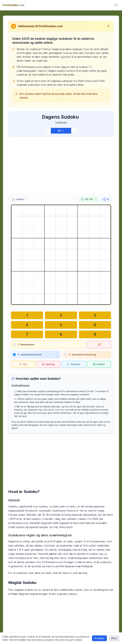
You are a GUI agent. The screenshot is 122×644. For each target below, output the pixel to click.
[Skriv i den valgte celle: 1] (27, 315)
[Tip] (23, 364)
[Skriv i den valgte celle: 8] (61, 334)
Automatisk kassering (82, 355)
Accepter (99, 638)
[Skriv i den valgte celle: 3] (95, 315)
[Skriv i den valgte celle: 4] (27, 325)
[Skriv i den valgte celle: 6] (95, 325)
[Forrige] (47, 131)
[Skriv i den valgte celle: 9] (95, 334)
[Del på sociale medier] (106, 199)
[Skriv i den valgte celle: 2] (61, 315)
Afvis (114, 638)
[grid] (61, 255)
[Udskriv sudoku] (99, 364)
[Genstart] (74, 364)
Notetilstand (26, 345)
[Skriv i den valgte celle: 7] (27, 334)
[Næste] (75, 131)
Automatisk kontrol (30, 355)
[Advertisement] (61, 165)
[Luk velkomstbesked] (108, 26)
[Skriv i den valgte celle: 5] (61, 325)
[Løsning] (48, 364)
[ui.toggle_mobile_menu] (116, 5)
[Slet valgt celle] (99, 345)
